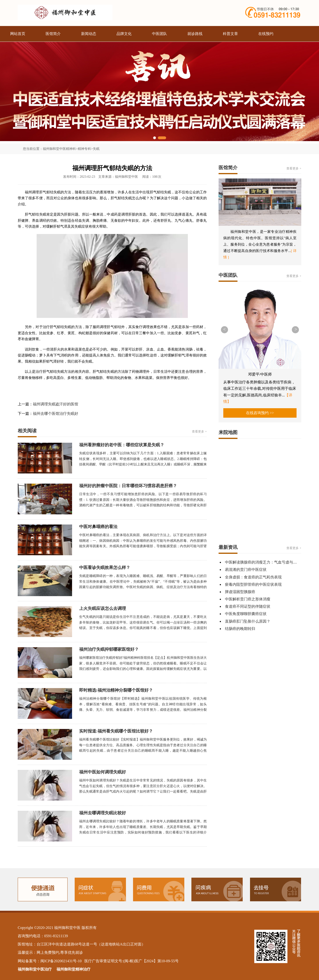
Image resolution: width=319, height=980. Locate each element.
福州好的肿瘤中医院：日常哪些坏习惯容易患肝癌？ (128, 486)
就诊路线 (195, 34)
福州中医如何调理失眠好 (103, 772)
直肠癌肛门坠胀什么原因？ (248, 621)
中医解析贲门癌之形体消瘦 (248, 599)
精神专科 (84, 149)
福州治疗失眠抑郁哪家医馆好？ (109, 649)
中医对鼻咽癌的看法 (98, 527)
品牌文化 (124, 34)
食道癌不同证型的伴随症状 (248, 606)
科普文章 (230, 34)
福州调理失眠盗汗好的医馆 (56, 404)
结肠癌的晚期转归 (240, 629)
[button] (155, 138)
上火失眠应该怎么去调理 (103, 608)
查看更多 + (199, 431)
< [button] (224, 329)
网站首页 (18, 34)
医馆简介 (53, 34)
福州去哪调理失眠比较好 (103, 813)
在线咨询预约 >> (260, 413)
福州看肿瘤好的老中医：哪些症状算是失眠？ (122, 445)
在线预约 (266, 34)
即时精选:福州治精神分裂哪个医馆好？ (116, 690)
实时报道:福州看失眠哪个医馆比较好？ (116, 731)
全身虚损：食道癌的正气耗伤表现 (253, 577)
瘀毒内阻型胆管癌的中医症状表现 (253, 584)
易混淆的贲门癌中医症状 (246, 570)
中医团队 (159, 34)
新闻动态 (89, 34)
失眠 (96, 149)
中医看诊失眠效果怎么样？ (105, 568)
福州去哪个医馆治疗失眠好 (56, 414)
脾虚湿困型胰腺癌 (240, 592)
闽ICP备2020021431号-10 (61, 961)
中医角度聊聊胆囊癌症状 (246, 614)
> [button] (296, 329)
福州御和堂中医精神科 (59, 149)
